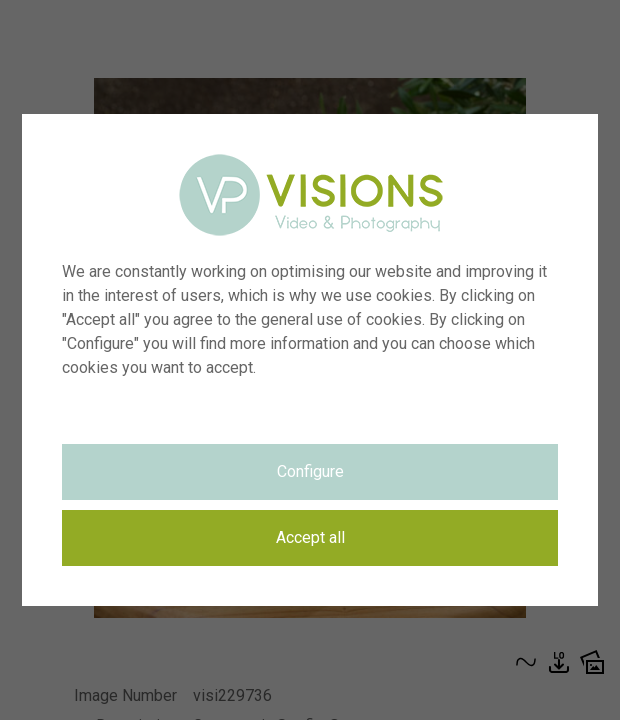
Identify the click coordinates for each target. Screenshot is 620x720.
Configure (310, 471)
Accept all (310, 537)
